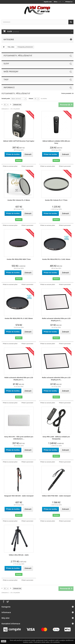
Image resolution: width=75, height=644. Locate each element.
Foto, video (11, 47)
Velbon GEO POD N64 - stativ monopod (56, 496)
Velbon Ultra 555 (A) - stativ (19, 555)
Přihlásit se (69, 2)
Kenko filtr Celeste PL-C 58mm (19, 200)
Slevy (6, 64)
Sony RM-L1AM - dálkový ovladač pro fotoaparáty (56, 438)
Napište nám (48, 2)
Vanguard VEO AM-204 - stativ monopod (19, 496)
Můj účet (6, 618)
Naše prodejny (11, 71)
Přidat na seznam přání (10, 166)
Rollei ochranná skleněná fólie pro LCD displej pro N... (56, 379)
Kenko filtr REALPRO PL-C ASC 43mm (56, 259)
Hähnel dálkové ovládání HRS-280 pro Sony (56, 142)
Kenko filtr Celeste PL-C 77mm (56, 200)
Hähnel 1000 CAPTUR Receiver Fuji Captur (19, 141)
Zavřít (4, 641)
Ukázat (31, 98)
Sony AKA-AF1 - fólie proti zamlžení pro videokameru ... (19, 438)
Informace (9, 87)
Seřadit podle (6, 98)
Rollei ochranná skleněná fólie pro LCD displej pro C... (56, 319)
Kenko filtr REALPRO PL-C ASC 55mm (19, 318)
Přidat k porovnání (27, 166)
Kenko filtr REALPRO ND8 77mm (19, 259)
